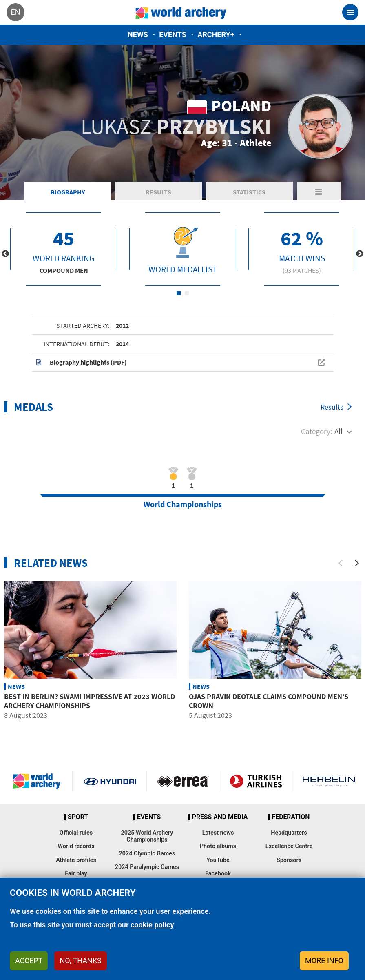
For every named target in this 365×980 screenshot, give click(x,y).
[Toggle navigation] (350, 12)
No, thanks (80, 961)
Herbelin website (329, 781)
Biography (68, 192)
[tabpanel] (64, 249)
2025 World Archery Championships (147, 836)
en (15, 12)
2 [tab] (187, 293)
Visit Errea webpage (183, 781)
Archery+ (216, 35)
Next (360, 254)
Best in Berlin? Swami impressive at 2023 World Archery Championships (90, 701)
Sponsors (289, 860)
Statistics (249, 192)
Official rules (76, 833)
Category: (317, 431)
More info (324, 961)
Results (158, 192)
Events (173, 35)
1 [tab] (179, 293)
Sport (78, 817)
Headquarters (289, 833)
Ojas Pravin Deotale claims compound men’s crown (269, 701)
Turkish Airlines (256, 781)
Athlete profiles (76, 860)
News (138, 35)
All (338, 431)
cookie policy (152, 925)
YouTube (218, 860)
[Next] (357, 563)
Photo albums (218, 846)
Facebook (218, 874)
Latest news (218, 833)
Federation (291, 817)
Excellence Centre (289, 846)
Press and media (220, 817)
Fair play (76, 874)
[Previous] (341, 563)
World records (76, 846)
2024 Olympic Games (147, 854)
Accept (29, 961)
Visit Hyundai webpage (110, 781)
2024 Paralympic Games (147, 867)
